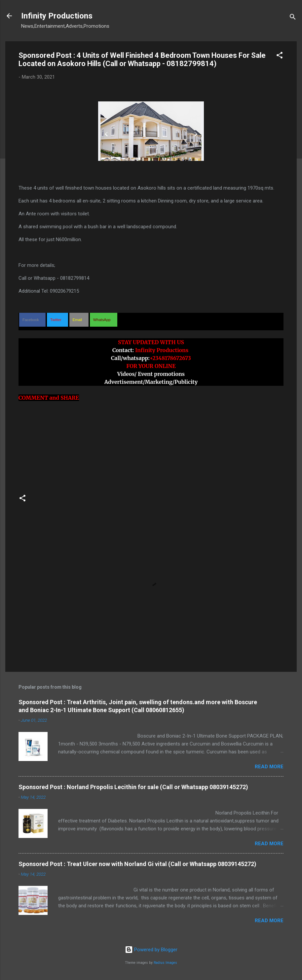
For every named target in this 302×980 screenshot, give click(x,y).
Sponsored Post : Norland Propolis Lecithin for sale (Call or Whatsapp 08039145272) (133, 787)
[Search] (293, 18)
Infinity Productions (57, 16)
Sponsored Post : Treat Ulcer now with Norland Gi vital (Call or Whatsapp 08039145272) (137, 864)
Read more (269, 767)
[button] (280, 56)
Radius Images (165, 963)
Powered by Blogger (151, 950)
